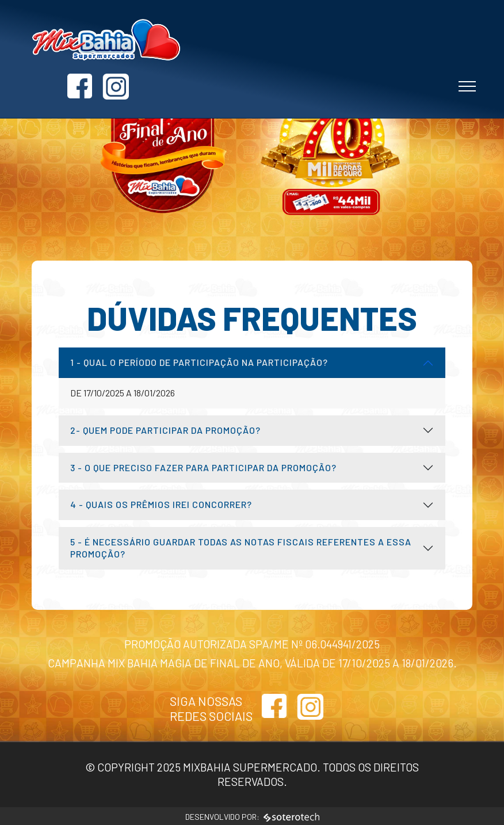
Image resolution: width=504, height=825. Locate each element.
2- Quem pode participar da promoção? (165, 430)
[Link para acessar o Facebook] (421, 46)
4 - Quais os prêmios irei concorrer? (161, 504)
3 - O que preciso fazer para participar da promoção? (203, 467)
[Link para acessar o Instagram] (458, 46)
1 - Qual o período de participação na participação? (199, 362)
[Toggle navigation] (467, 79)
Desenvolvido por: (252, 817)
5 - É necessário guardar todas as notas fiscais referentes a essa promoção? (241, 548)
